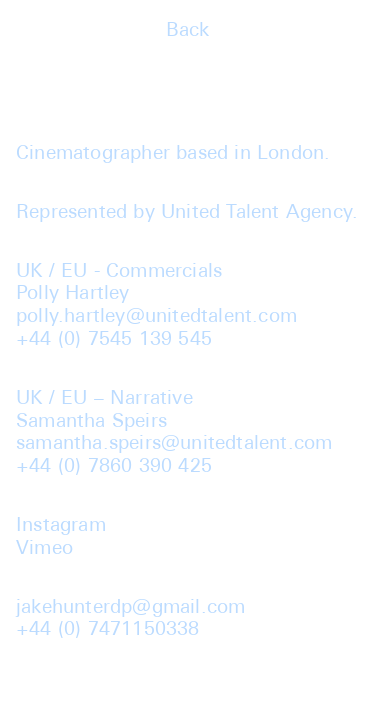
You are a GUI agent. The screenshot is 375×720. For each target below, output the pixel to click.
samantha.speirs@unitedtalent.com (174, 444)
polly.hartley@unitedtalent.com (156, 317)
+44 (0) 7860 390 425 (114, 467)
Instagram (61, 526)
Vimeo (44, 549)
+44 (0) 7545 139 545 (114, 340)
